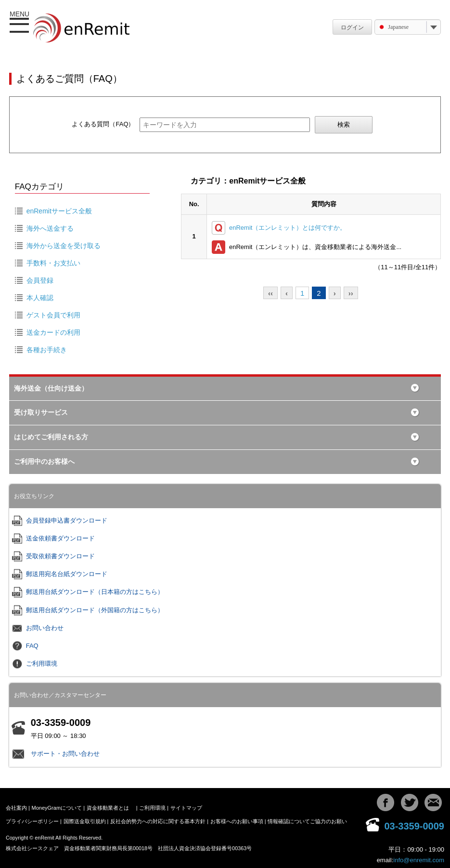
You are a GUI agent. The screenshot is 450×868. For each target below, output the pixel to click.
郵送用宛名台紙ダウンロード (67, 574)
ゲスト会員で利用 (53, 315)
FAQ (32, 646)
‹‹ (270, 293)
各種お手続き (47, 350)
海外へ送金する (50, 228)
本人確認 (40, 298)
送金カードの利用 (53, 332)
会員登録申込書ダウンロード (67, 520)
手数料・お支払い (53, 263)
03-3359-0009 (414, 826)
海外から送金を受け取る (64, 246)
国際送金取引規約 (85, 821)
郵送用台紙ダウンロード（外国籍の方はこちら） (95, 610)
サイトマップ (186, 808)
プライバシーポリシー (32, 821)
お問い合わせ (45, 628)
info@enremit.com (419, 860)
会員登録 (40, 280)
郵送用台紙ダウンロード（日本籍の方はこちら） (95, 592)
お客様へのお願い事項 (237, 821)
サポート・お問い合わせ (65, 754)
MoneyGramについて (57, 808)
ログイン (352, 27)
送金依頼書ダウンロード (60, 538)
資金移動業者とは (108, 808)
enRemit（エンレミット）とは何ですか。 (288, 228)
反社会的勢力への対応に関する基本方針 (158, 821)
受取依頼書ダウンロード (60, 556)
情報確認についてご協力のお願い (307, 821)
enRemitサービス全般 (59, 211)
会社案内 (16, 808)
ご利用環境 (42, 664)
